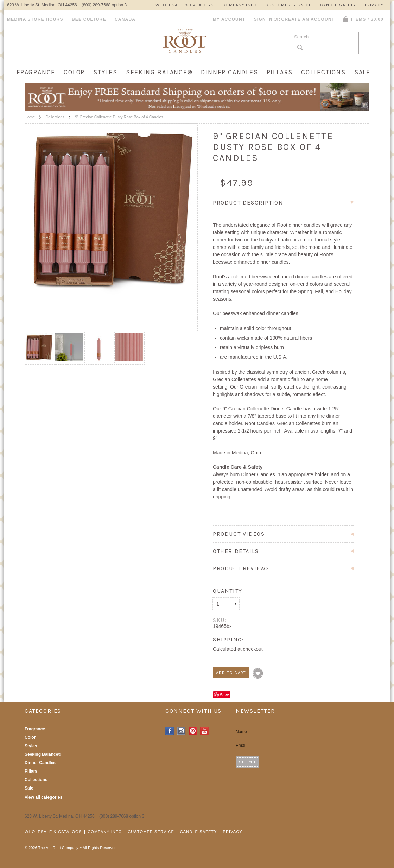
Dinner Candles (229, 72)
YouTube (205, 731)
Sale (362, 72)
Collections (323, 72)
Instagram (181, 731)
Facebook (170, 731)
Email (241, 746)
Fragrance (36, 72)
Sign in (263, 19)
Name (241, 732)
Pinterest (193, 731)
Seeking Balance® (159, 72)
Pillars (280, 72)
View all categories (43, 797)
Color (74, 72)
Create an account (308, 19)
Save (224, 695)
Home (30, 117)
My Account (229, 19)
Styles (105, 72)
